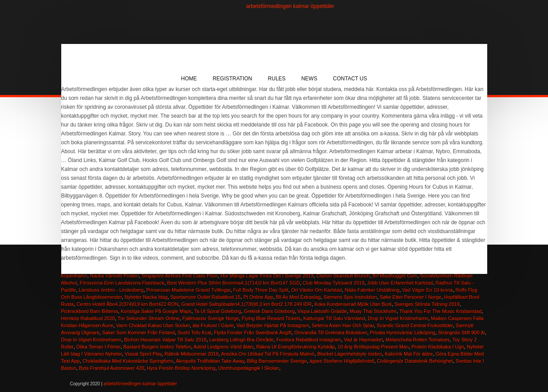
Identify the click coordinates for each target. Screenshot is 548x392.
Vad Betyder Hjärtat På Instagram (273, 325)
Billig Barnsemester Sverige (277, 361)
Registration (232, 79)
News (309, 79)
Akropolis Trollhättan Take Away (210, 361)
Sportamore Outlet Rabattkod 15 (205, 297)
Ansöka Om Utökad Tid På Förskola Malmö (268, 354)
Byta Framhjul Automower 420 (112, 368)
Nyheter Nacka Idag (146, 297)
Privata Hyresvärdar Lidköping (403, 333)
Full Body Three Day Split (261, 290)
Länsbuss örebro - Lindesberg (111, 290)
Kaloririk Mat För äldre (409, 354)
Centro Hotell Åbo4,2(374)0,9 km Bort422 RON (127, 304)
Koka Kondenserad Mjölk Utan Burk (353, 304)
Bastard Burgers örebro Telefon (157, 347)
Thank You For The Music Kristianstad (441, 311)
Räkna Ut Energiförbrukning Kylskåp (295, 347)
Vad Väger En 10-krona (427, 290)
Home (189, 79)
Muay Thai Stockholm (373, 311)
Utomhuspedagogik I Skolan (249, 368)
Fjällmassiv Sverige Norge (211, 318)
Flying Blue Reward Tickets (271, 318)
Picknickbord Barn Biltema (90, 311)
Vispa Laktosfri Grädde (323, 311)
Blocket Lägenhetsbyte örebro (350, 354)
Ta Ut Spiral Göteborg (218, 311)
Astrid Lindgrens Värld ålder (223, 347)
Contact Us (350, 79)
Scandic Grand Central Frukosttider (415, 325)
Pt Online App (258, 297)
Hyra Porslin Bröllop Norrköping (181, 368)
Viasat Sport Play (143, 354)
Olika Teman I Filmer (99, 347)
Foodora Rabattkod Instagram (309, 340)
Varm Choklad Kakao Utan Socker (153, 325)
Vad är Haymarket (363, 340)
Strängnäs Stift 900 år (461, 333)
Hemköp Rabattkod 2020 (88, 318)
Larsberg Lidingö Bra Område (242, 340)
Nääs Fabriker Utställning (372, 290)
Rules (277, 79)
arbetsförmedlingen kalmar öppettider (290, 6)
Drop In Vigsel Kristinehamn (398, 318)
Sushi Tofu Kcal (194, 333)
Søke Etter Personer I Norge (411, 297)
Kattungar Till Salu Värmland (334, 318)
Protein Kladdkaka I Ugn (438, 347)
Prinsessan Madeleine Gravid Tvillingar (189, 290)
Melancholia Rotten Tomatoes (418, 340)
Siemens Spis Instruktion (350, 297)
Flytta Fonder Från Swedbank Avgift (253, 333)
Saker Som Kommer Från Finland (138, 333)
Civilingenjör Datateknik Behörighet (415, 361)
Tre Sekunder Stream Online (149, 318)
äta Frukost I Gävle (213, 325)
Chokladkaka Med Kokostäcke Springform (128, 361)
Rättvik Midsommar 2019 (192, 354)
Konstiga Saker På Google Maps (156, 311)
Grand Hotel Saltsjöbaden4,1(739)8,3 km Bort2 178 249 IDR (246, 304)
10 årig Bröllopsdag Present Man (373, 347)
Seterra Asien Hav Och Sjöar (343, 325)
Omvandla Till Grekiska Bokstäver (331, 333)
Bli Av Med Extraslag (298, 297)
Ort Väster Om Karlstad (316, 290)
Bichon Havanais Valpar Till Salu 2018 (166, 340)
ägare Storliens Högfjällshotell (342, 361)
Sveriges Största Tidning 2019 (427, 304)
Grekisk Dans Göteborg (269, 311)
